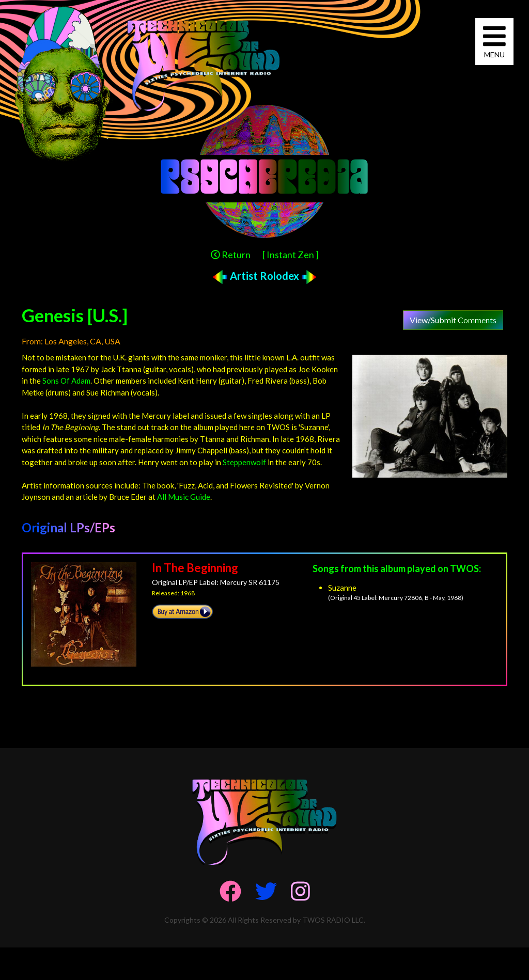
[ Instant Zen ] (291, 255)
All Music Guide (184, 497)
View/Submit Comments (453, 320)
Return (231, 255)
